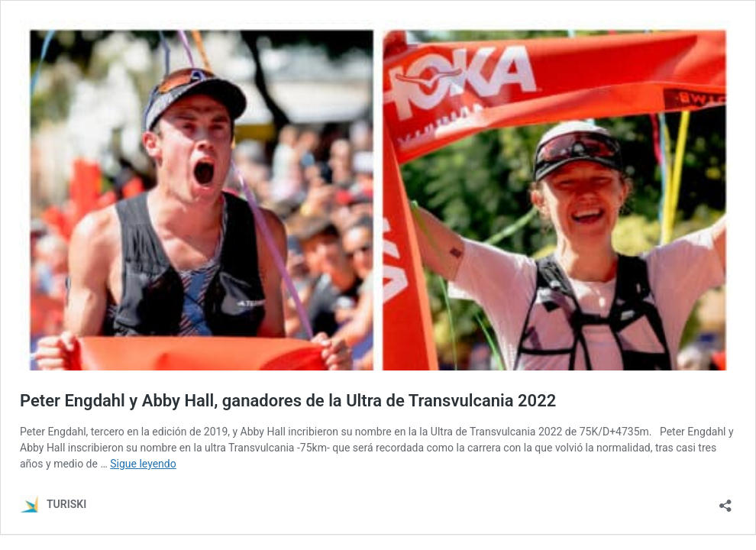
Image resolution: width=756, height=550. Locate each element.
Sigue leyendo (143, 464)
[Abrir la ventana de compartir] (725, 501)
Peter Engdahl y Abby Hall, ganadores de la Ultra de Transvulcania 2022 (288, 401)
